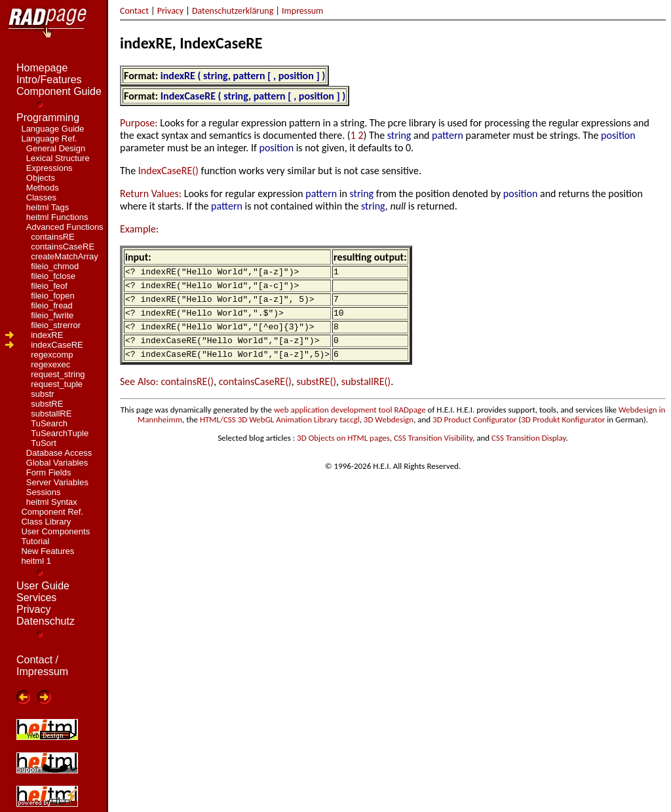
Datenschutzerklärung (233, 11)
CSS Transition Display (529, 452)
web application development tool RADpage (350, 423)
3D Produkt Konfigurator (563, 433)
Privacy (170, 11)
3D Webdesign (389, 433)
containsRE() (187, 395)
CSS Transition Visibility (433, 452)
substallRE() (366, 395)
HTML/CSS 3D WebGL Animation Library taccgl (280, 433)
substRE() (316, 395)
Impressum (302, 11)
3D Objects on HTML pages (343, 452)
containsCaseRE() (255, 395)
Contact (134, 11)
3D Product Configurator (474, 433)
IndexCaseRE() (168, 171)
